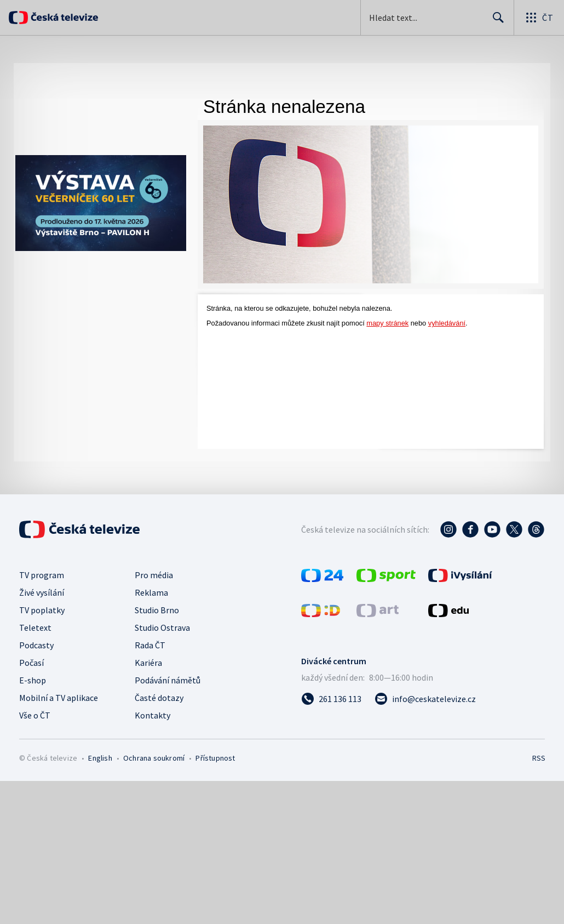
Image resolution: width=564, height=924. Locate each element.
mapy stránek (387, 323)
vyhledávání (447, 323)
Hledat (495, 22)
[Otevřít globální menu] (539, 18)
